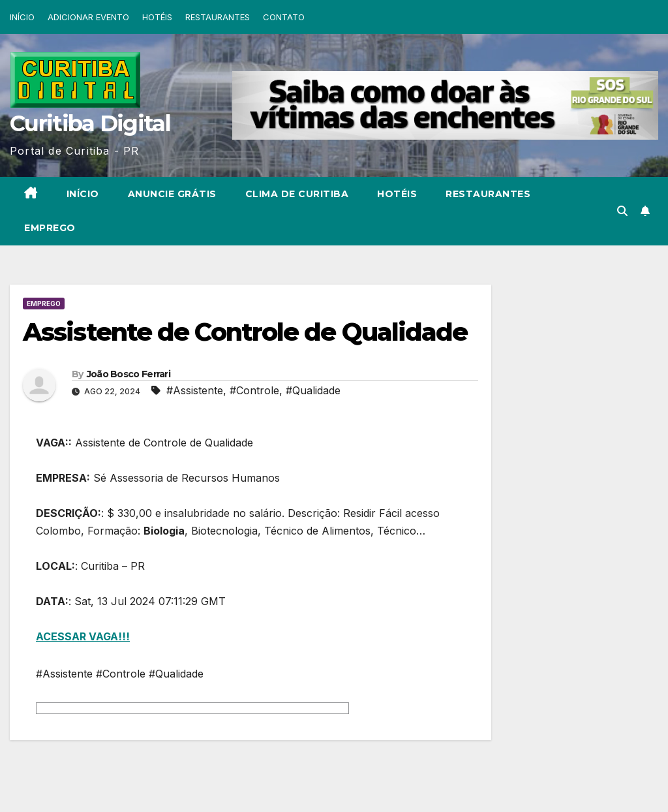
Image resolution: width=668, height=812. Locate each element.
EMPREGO (50, 228)
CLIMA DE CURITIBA (297, 194)
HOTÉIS (157, 17)
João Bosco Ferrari (129, 374)
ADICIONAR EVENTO (88, 17)
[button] (622, 211)
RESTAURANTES (218, 17)
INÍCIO (22, 17)
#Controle (254, 390)
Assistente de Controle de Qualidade (245, 332)
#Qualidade (313, 390)
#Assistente (195, 390)
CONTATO (284, 17)
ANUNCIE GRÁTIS (172, 194)
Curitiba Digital (90, 123)
